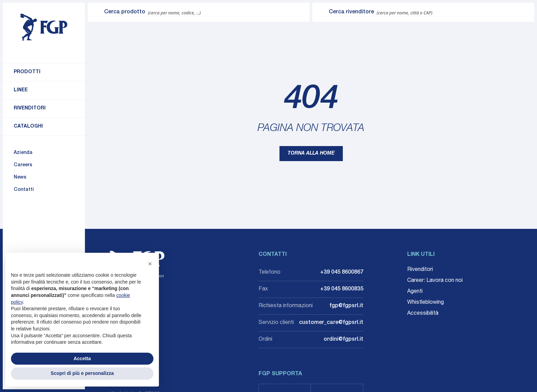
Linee (21, 90)
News (20, 178)
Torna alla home (311, 154)
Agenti (415, 292)
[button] (150, 264)
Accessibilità (423, 314)
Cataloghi (28, 127)
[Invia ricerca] (96, 12)
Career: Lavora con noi (435, 281)
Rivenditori (30, 108)
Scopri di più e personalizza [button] (82, 373)
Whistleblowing (426, 303)
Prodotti (27, 72)
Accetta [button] (82, 358)
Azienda (23, 153)
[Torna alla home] (44, 27)
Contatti (24, 190)
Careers (23, 165)
